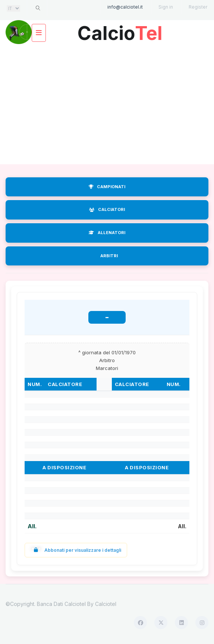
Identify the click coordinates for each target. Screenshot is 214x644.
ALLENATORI (107, 233)
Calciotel (106, 604)
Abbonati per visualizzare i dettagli (76, 550)
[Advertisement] (107, 105)
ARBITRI (109, 256)
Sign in (166, 7)
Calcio (120, 30)
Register (198, 7)
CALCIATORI (107, 209)
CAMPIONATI (107, 187)
